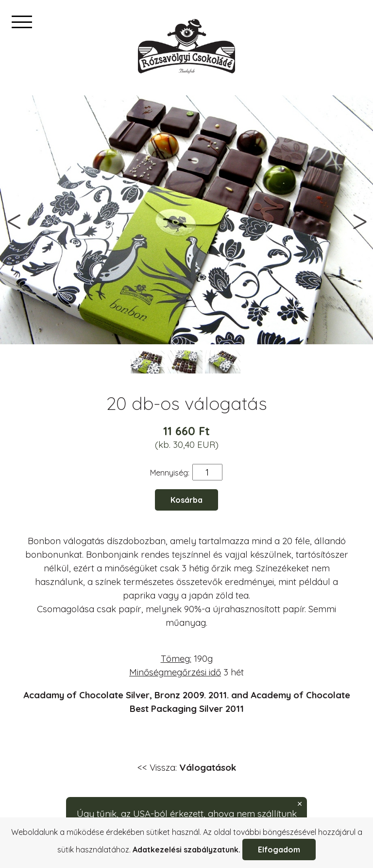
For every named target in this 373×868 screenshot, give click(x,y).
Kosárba (186, 500)
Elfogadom (279, 850)
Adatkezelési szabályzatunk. (186, 850)
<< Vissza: (187, 767)
